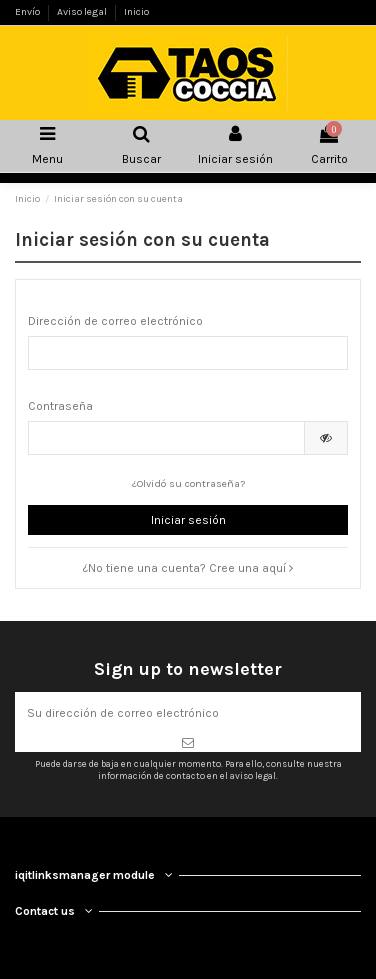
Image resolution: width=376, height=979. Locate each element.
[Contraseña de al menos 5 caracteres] (166, 438)
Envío (28, 12)
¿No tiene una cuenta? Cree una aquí (188, 568)
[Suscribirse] (188, 743)
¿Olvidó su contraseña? (188, 483)
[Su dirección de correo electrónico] (188, 713)
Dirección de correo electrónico (115, 321)
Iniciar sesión (188, 520)
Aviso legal (83, 12)
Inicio (136, 12)
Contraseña (60, 406)
